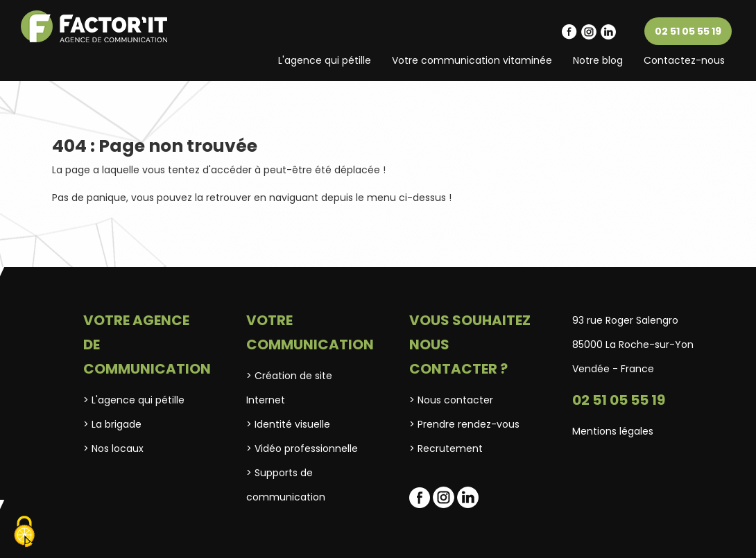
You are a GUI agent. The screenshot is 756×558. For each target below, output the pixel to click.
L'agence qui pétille (325, 60)
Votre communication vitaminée (472, 60)
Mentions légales (613, 431)
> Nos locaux (113, 448)
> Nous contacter (451, 400)
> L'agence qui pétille (134, 400)
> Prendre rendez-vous (464, 424)
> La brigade (112, 424)
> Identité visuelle (288, 424)
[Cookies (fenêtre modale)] (24, 533)
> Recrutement (446, 448)
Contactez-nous (684, 60)
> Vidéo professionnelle (302, 448)
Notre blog (598, 60)
